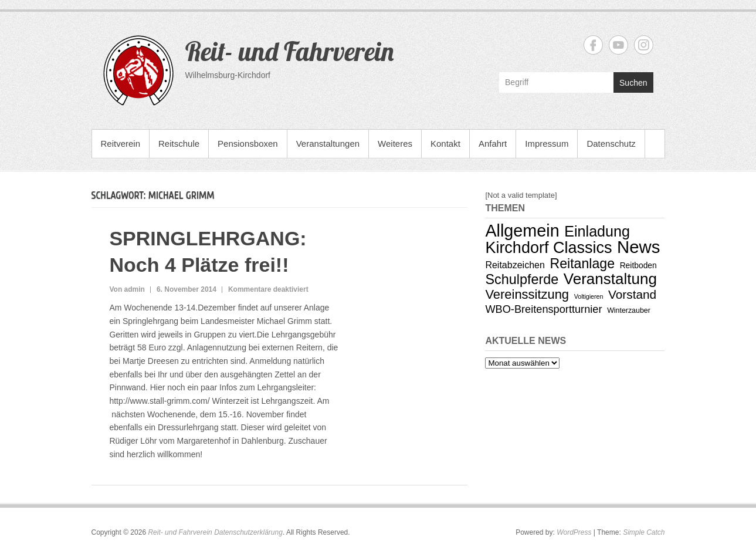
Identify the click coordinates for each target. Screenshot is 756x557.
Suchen (633, 83)
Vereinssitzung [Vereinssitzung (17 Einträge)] (527, 294)
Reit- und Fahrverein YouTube (618, 45)
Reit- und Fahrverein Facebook (593, 45)
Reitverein (121, 144)
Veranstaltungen (328, 144)
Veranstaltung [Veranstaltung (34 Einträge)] (610, 279)
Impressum (547, 144)
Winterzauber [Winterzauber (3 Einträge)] (629, 310)
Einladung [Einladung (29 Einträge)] (597, 231)
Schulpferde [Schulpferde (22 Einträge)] (522, 279)
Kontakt (445, 144)
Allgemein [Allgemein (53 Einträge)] (522, 231)
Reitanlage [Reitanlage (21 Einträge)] (583, 264)
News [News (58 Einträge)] (638, 247)
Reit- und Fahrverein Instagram (644, 45)
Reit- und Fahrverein (289, 51)
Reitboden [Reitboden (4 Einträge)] (638, 265)
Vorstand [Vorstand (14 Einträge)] (632, 294)
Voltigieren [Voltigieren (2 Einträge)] (589, 296)
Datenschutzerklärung (248, 532)
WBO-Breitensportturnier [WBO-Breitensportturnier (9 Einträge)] (543, 309)
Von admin (127, 289)
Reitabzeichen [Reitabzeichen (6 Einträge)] (515, 265)
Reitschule (179, 144)
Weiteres (395, 144)
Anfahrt (493, 144)
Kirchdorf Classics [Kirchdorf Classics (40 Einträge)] (548, 248)
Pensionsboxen (248, 144)
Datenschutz (611, 144)
